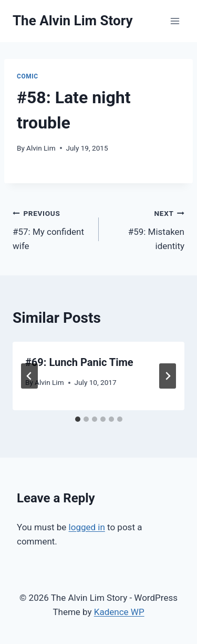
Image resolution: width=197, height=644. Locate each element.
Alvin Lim (41, 148)
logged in (87, 527)
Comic (28, 76)
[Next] (168, 376)
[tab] (78, 419)
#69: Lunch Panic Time (79, 362)
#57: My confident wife (51, 229)
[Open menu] (175, 21)
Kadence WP (119, 612)
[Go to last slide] (29, 376)
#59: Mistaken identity (146, 229)
